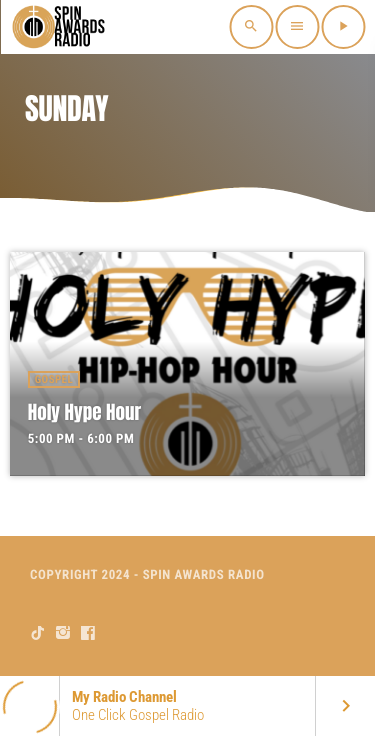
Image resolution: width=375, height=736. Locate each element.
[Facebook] (88, 633)
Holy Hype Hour (84, 413)
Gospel (54, 379)
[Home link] (60, 27)
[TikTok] (38, 633)
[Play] (343, 27)
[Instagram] (63, 633)
